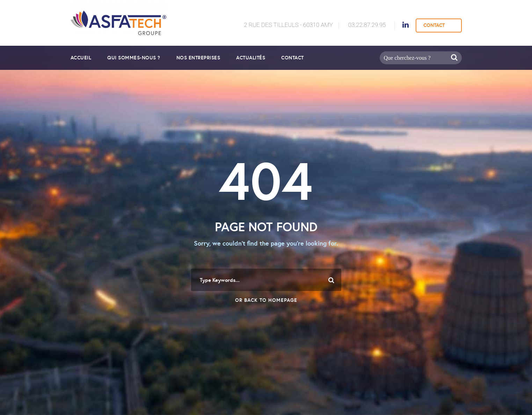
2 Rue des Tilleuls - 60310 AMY (288, 25)
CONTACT (434, 25)
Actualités (251, 58)
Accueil (81, 58)
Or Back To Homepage (266, 300)
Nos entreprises (198, 58)
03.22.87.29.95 (367, 25)
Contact (293, 58)
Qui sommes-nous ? (134, 58)
